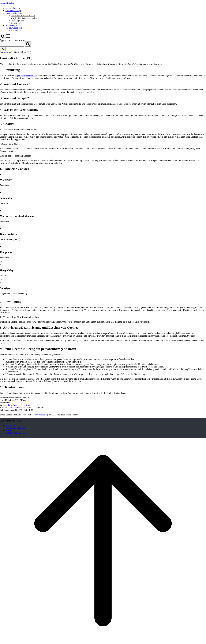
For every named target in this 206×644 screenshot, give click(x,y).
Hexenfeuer (16, 23)
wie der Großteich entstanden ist (25, 18)
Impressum (10, 425)
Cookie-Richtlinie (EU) (16, 433)
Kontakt (9, 430)
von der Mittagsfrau (14, 13)
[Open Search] (3, 36)
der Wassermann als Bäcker (23, 15)
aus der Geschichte (14, 28)
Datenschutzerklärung (15, 428)
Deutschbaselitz (7, 3)
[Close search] (3, 49)
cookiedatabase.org (40, 415)
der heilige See (18, 20)
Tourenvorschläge (13, 11)
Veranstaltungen (13, 8)
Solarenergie (11, 25)
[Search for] (12, 45)
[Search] (28, 44)
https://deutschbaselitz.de (26, 76)
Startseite (4, 52)
